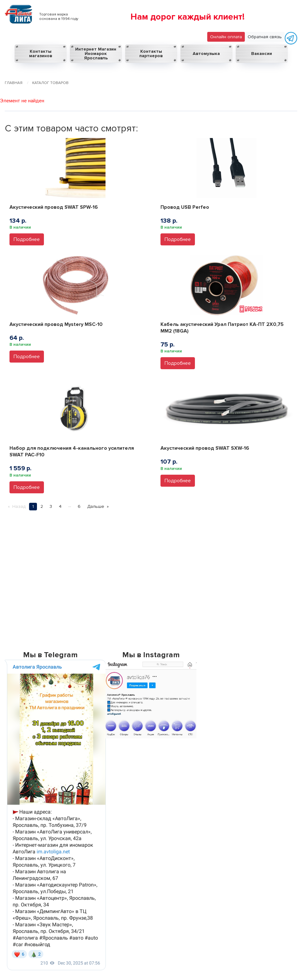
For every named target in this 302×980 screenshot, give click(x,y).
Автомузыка (206, 54)
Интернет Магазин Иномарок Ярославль (96, 54)
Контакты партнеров (151, 54)
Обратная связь (265, 37)
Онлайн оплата (226, 37)
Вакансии (262, 54)
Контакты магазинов (41, 54)
